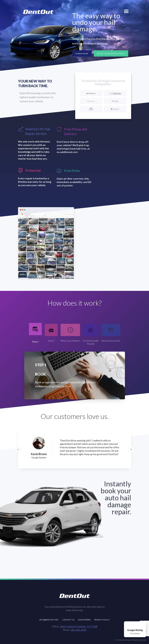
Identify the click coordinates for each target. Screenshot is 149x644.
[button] (126, 11)
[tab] (35, 333)
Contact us (68, 620)
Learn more (82, 54)
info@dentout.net (49, 620)
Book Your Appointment (111, 54)
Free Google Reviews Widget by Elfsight (131, 640)
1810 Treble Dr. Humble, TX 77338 (79, 626)
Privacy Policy (102, 620)
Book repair (84, 620)
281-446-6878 (78, 630)
